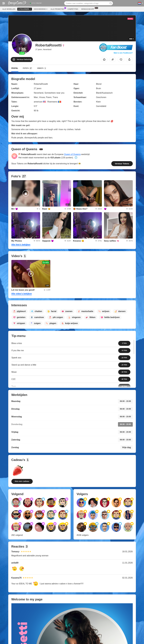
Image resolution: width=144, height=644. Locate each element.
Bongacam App (88, 9)
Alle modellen (9, 9)
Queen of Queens (72, 154)
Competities (73, 9)
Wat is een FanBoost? (123, 53)
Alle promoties (58, 9)
